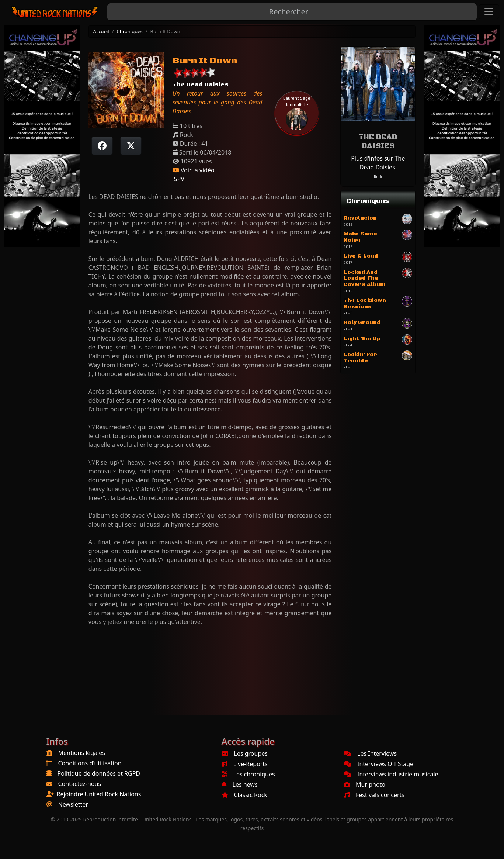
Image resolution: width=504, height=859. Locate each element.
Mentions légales (82, 753)
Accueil (101, 31)
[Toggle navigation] (489, 12)
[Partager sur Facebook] (102, 146)
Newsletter (73, 804)
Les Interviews (370, 753)
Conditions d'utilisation (90, 763)
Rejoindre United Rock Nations (99, 794)
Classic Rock (244, 795)
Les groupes (245, 753)
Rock (378, 177)
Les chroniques (248, 774)
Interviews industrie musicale (391, 774)
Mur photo (365, 784)
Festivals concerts (374, 795)
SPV (178, 179)
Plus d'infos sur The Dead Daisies (378, 163)
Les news (240, 784)
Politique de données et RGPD (99, 773)
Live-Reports (245, 764)
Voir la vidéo (194, 170)
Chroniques (130, 31)
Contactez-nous (80, 784)
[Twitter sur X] (131, 146)
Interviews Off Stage (379, 764)
